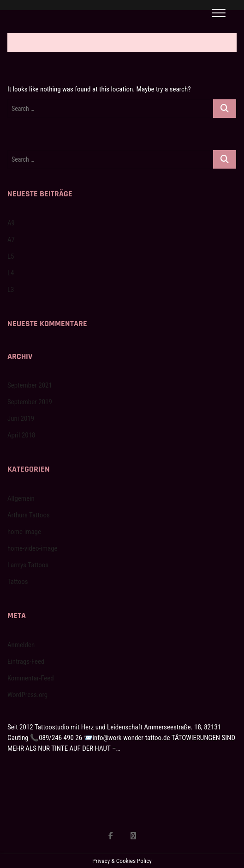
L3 (11, 290)
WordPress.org (27, 695)
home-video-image (33, 548)
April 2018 (21, 435)
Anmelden (21, 645)
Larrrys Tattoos (28, 565)
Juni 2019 (21, 419)
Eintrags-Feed (26, 662)
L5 (11, 256)
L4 (11, 273)
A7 (11, 240)
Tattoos (18, 582)
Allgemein (21, 498)
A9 (11, 223)
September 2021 (30, 385)
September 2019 (30, 402)
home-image (24, 532)
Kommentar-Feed (31, 678)
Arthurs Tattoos (29, 515)
